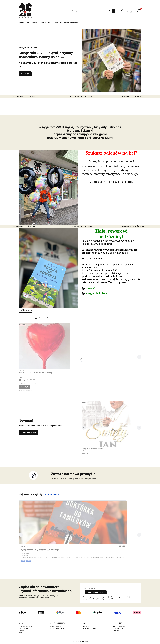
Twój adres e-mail (89, 589)
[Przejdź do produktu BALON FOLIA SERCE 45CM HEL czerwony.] (44, 346)
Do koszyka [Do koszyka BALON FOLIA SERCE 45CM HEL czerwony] (25, 387)
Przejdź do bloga (52, 494)
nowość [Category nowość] (24, 546)
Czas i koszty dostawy (58, 629)
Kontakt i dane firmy (25, 627)
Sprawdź (25, 74)
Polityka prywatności (89, 629)
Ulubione (116, 631)
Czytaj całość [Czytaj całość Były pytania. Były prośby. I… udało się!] (26, 561)
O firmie (21, 631)
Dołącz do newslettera (96, 592)
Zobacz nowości (29, 433)
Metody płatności (56, 627)
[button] (113, 11)
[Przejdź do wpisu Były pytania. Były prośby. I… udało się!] (73, 522)
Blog (20, 633)
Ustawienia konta (119, 629)
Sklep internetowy (79, 641)
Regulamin (85, 627)
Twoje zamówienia (119, 627)
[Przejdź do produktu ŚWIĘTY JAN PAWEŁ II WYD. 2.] (107, 424)
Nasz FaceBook (24, 629)
